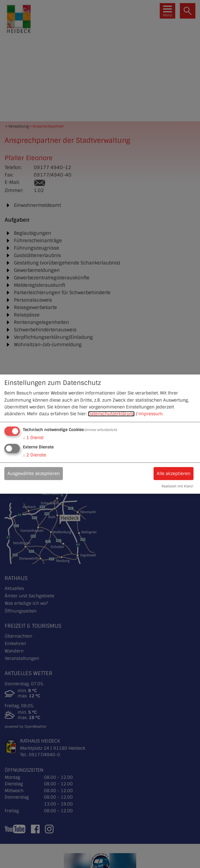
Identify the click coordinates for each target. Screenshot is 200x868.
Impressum (150, 414)
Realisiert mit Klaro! (177, 486)
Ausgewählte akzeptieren (34, 473)
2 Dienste (35, 455)
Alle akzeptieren (174, 473)
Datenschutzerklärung (111, 414)
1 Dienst (33, 438)
